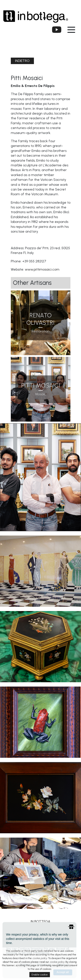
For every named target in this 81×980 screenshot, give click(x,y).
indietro (22, 61)
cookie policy (40, 958)
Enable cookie (40, 975)
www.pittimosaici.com (42, 269)
